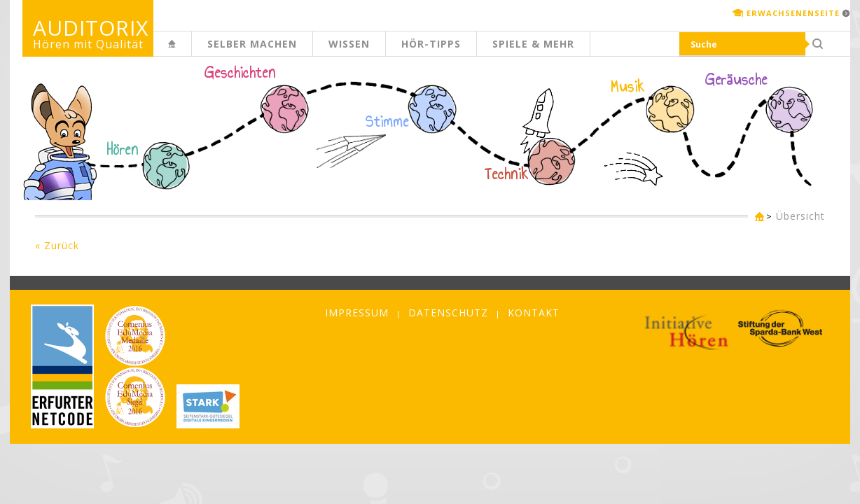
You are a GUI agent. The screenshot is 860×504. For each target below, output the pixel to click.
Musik (628, 87)
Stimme (387, 122)
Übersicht (800, 216)
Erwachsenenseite (793, 13)
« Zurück (57, 245)
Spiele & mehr (533, 44)
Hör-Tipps (431, 44)
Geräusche (736, 80)
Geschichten (240, 74)
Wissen (349, 44)
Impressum (357, 313)
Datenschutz (448, 313)
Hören (123, 150)
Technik (507, 174)
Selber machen (252, 44)
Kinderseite (191, 51)
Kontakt (534, 313)
